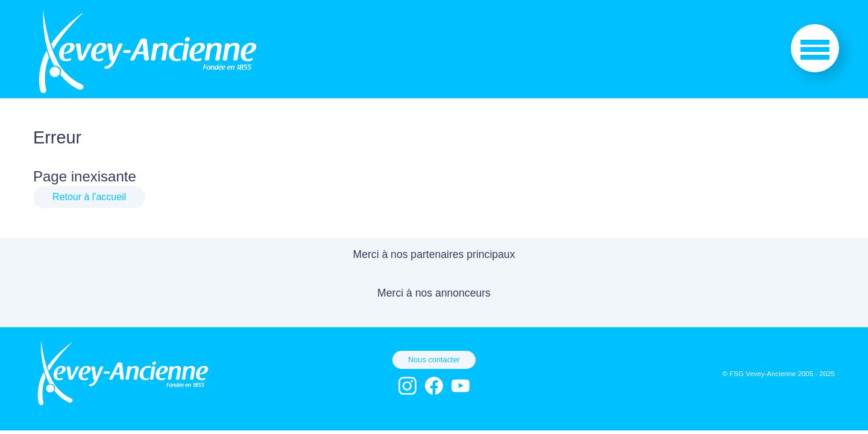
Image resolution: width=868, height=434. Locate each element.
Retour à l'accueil (89, 197)
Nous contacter (434, 360)
